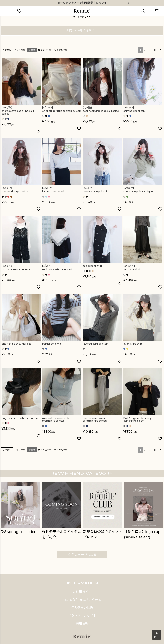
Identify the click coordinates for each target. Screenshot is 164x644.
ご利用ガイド (82, 592)
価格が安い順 (45, 50)
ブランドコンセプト (82, 616)
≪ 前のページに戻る (82, 555)
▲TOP (157, 635)
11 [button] (155, 50)
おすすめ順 (20, 50)
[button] (160, 50)
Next (129, 3)
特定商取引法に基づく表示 (82, 600)
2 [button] (145, 50)
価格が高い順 (61, 50)
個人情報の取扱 (82, 608)
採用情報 (82, 624)
